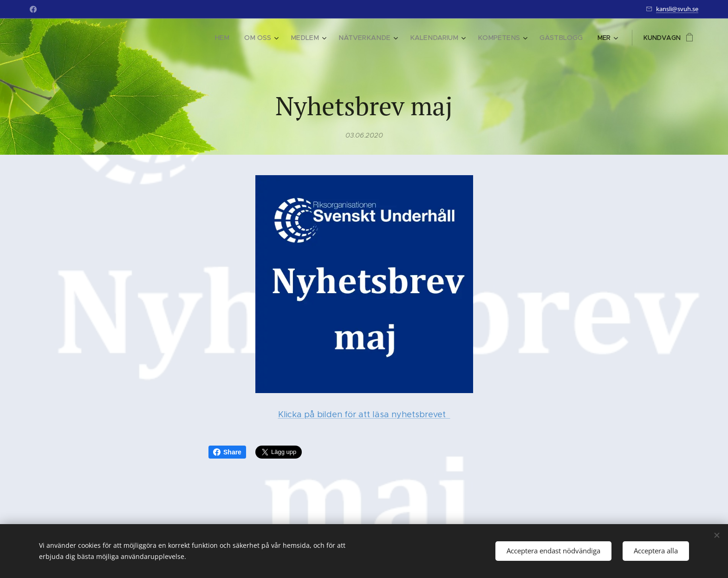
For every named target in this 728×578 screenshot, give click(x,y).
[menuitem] (80, 38)
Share (227, 452)
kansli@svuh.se (677, 9)
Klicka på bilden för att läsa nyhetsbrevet (364, 414)
